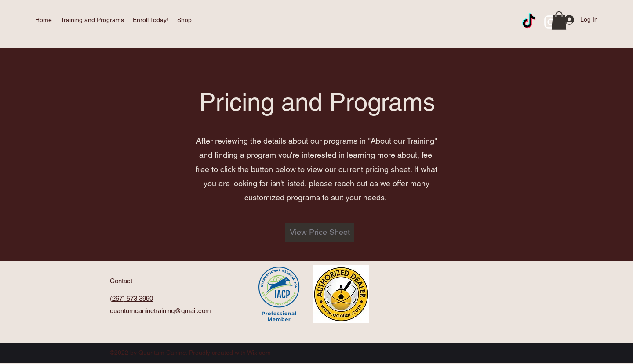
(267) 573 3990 (131, 298)
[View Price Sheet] (320, 232)
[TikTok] (529, 22)
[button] (92, 20)
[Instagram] (551, 22)
